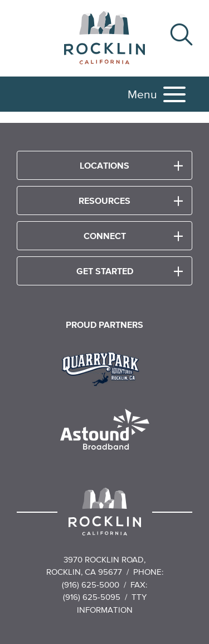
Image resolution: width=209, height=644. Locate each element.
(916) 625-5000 (91, 585)
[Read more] (104, 368)
